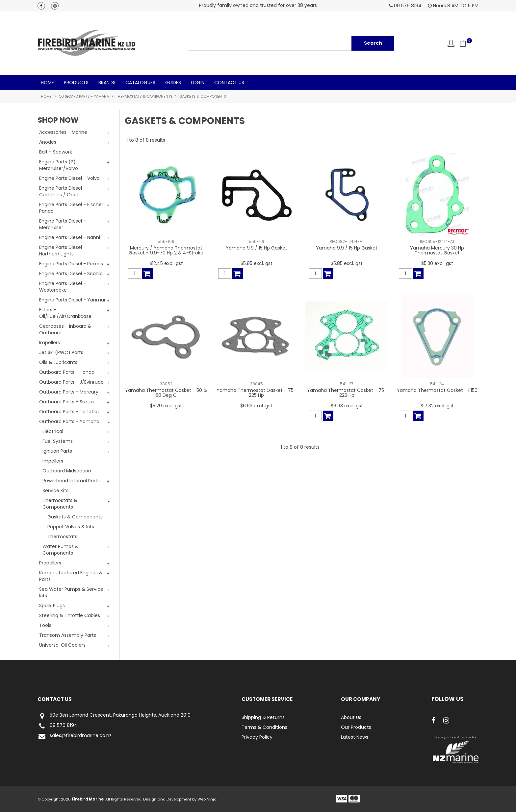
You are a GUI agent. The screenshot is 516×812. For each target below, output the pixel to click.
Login (198, 83)
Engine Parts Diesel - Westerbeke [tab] (63, 287)
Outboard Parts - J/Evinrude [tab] (71, 382)
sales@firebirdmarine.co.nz (75, 736)
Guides (173, 83)
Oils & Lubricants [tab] (58, 362)
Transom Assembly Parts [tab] (68, 635)
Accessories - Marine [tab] (63, 132)
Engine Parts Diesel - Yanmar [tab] (72, 300)
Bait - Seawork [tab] (56, 152)
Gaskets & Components (75, 517)
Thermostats (62, 537)
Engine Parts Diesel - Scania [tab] (71, 274)
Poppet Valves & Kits (71, 527)
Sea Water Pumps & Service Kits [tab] (71, 592)
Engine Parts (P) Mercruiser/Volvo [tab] (59, 165)
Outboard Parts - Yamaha (84, 96)
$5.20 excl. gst (166, 406)
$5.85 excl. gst (257, 263)
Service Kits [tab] (55, 490)
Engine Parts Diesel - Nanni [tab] (70, 237)
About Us (351, 717)
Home (47, 83)
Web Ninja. (207, 799)
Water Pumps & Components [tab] (61, 550)
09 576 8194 (57, 726)
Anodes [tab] (48, 142)
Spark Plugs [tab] (52, 606)
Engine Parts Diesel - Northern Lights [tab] (63, 251)
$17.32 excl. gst (437, 406)
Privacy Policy (257, 737)
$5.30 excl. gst (437, 263)
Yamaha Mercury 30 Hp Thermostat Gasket (437, 250)
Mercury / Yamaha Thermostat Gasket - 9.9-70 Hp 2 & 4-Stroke (166, 250)
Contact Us (229, 83)
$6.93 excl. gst (347, 406)
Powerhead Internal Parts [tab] (71, 481)
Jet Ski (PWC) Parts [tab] (61, 352)
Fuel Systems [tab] (58, 441)
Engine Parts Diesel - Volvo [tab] (69, 178)
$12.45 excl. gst (166, 263)
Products (76, 83)
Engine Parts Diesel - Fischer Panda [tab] (71, 208)
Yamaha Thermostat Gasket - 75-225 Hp (256, 393)
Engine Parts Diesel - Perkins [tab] (71, 264)
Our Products (356, 727)
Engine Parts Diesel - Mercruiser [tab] (63, 224)
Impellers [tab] (50, 343)
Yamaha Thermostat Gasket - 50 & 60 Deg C (166, 393)
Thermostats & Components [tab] (60, 504)
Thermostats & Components (144, 96)
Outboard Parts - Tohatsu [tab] (69, 412)
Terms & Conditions (264, 727)
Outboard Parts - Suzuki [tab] (66, 402)
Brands (107, 83)
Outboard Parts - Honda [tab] (67, 372)
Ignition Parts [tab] (57, 451)
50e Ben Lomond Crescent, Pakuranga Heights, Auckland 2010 (114, 716)
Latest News (355, 737)
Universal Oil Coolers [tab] (62, 645)
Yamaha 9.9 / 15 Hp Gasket (257, 248)
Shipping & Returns (263, 717)
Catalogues (140, 83)
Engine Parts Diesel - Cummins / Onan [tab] (63, 191)
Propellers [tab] (50, 563)
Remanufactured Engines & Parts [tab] (71, 576)
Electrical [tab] (53, 431)
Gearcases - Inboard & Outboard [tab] (65, 329)
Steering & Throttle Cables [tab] (70, 615)
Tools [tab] (45, 625)
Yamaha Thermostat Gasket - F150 (437, 390)
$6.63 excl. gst (256, 406)
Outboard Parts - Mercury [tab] (69, 392)
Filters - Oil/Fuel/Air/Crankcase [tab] (65, 313)
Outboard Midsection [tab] (67, 471)
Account (451, 43)
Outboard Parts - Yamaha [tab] (69, 421)
